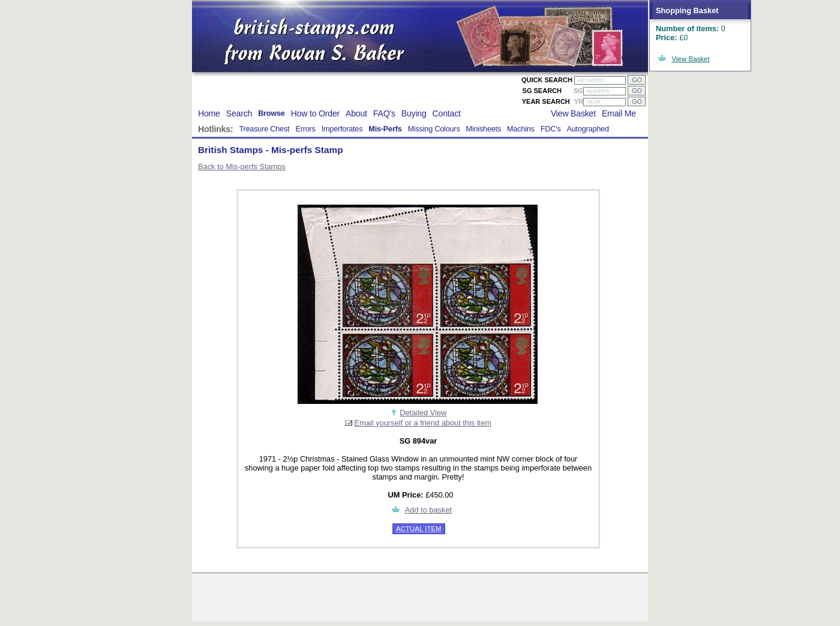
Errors (305, 129)
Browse (271, 113)
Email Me (619, 113)
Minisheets (484, 129)
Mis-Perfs (385, 129)
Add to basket (428, 510)
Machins (521, 129)
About (356, 113)
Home (209, 113)
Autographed (588, 129)
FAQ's (384, 113)
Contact (447, 113)
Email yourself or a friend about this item (423, 423)
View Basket (691, 59)
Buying (414, 113)
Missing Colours (433, 129)
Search (239, 113)
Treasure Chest (264, 129)
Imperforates (342, 129)
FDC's (551, 129)
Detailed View (423, 413)
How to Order (315, 113)
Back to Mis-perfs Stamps (242, 167)
